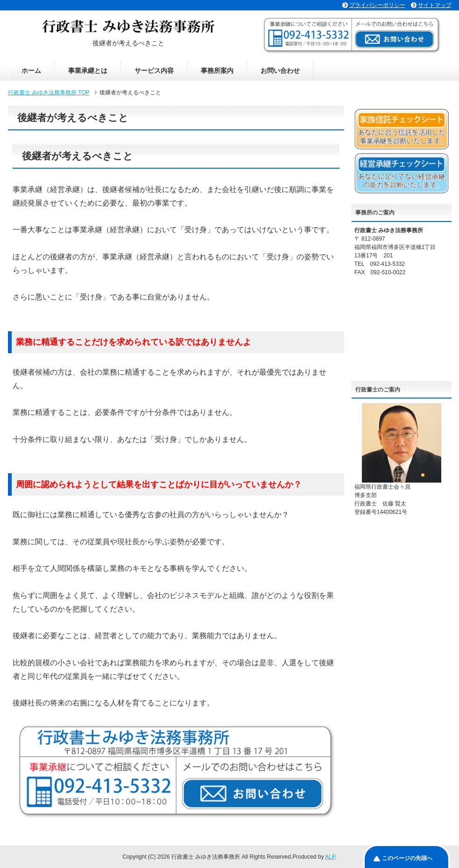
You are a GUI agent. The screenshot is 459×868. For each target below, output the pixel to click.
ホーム (31, 71)
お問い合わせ (280, 71)
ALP (330, 857)
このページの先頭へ (407, 858)
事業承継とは (88, 71)
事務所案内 (217, 71)
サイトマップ (435, 5)
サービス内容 (154, 71)
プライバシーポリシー (377, 5)
